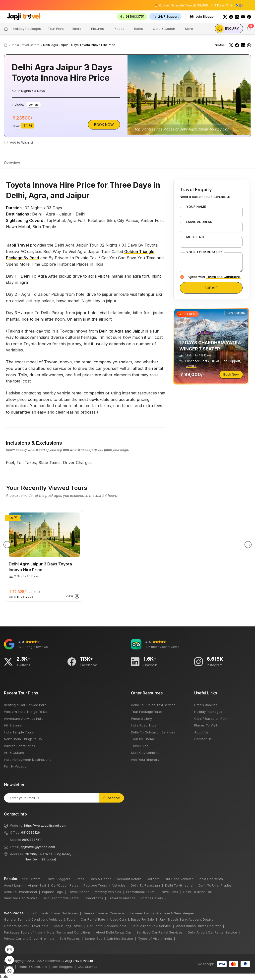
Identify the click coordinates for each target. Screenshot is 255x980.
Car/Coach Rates (65, 885)
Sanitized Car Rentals (21, 898)
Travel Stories (79, 892)
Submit (211, 288)
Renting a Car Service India (25, 705)
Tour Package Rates (147, 712)
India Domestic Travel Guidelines (52, 913)
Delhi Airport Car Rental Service (212, 932)
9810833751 (31, 840)
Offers (76, 29)
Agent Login (13, 885)
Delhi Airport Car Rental (61, 898)
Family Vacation (16, 766)
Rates (139, 29)
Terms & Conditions (33, 967)
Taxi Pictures (70, 938)
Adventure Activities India (24, 719)
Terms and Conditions (223, 277)
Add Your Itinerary (145, 760)
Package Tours (95, 885)
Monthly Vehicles (108, 892)
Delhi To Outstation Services (153, 732)
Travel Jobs (169, 892)
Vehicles (119, 885)
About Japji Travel (68, 926)
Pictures (97, 29)
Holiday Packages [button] (27, 29)
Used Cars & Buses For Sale (132, 919)
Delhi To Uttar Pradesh (216, 885)
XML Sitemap (88, 967)
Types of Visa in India (155, 938)
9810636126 (31, 832)
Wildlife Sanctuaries (20, 746)
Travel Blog (140, 746)
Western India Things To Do (26, 712)
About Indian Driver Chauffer (198, 926)
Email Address (199, 222)
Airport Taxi (37, 885)
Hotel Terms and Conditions (69, 932)
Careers (153, 879)
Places (119, 29)
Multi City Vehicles (145, 753)
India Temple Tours (19, 732)
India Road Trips (144, 725)
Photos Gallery (152, 898)
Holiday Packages (208, 712)
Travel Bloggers (58, 879)
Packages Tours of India (23, 932)
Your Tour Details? (204, 252)
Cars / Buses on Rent (211, 719)
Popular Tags (52, 892)
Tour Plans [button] (56, 29)
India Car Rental (211, 879)
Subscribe (112, 798)
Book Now (104, 125)
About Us (201, 732)
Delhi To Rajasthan (145, 885)
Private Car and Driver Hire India (29, 938)
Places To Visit (206, 725)
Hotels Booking (206, 705)
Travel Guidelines (122, 898)
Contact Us (203, 739)
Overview (12, 163)
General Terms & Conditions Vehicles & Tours (40, 919)
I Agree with (213, 277)
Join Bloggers (63, 967)
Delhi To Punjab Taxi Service (153, 705)
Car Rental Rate (93, 919)
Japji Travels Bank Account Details (186, 919)
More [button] (189, 29)
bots (127, 490)
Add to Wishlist (19, 142)
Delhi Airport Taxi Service (151, 926)
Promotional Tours (140, 892)
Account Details (129, 879)
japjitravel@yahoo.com (37, 847)
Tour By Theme (143, 739)
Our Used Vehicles (179, 879)
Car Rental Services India (107, 926)
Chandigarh (94, 898)
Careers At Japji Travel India (26, 926)
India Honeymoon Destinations (28, 760)
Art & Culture (14, 753)
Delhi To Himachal (179, 885)
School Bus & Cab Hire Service (109, 938)
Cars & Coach (164, 29)
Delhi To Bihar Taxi (198, 892)
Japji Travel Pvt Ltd (79, 961)
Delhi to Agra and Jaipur (122, 331)
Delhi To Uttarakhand (20, 892)
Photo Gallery (141, 719)
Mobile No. (196, 237)
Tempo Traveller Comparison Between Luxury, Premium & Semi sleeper (139, 913)
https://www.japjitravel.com (45, 825)
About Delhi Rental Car (114, 932)
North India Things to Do (23, 739)
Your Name (196, 207)
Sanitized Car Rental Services (159, 932)
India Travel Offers (26, 45)
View (72, 596)
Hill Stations (13, 725)
